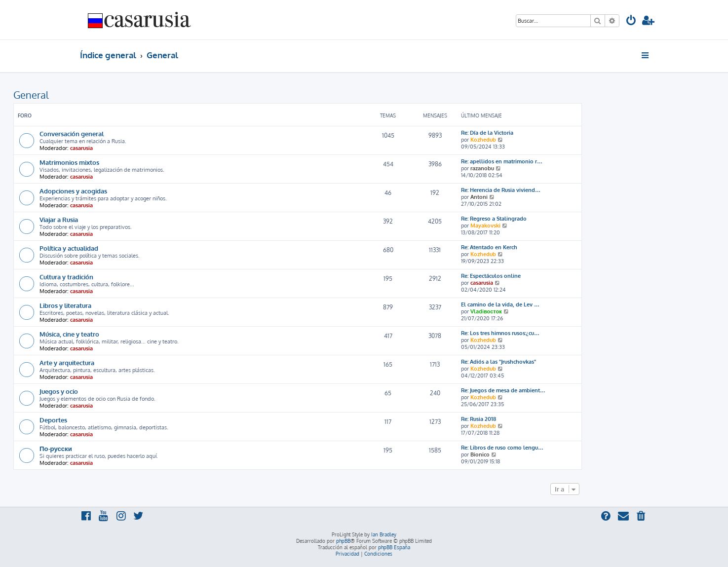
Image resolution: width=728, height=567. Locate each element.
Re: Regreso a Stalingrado (494, 219)
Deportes (53, 420)
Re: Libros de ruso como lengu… (502, 448)
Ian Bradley (384, 534)
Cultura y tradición (66, 277)
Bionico (480, 454)
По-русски (56, 448)
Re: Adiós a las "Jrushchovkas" (498, 362)
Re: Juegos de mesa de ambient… (503, 390)
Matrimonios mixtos (69, 162)
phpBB (343, 541)
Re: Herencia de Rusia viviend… (501, 190)
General (31, 95)
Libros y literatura (65, 305)
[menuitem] (631, 21)
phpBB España (394, 547)
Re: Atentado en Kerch (489, 247)
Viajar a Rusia (59, 219)
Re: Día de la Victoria (487, 133)
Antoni (479, 197)
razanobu (482, 168)
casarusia (81, 148)
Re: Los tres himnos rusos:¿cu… (500, 333)
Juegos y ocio (59, 391)
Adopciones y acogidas (73, 191)
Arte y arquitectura (67, 362)
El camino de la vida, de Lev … (500, 304)
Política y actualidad (69, 248)
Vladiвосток (486, 311)
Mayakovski (485, 226)
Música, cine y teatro (69, 334)
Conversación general (72, 133)
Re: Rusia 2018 (479, 419)
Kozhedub (483, 140)
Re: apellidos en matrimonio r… (502, 161)
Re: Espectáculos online (491, 276)
